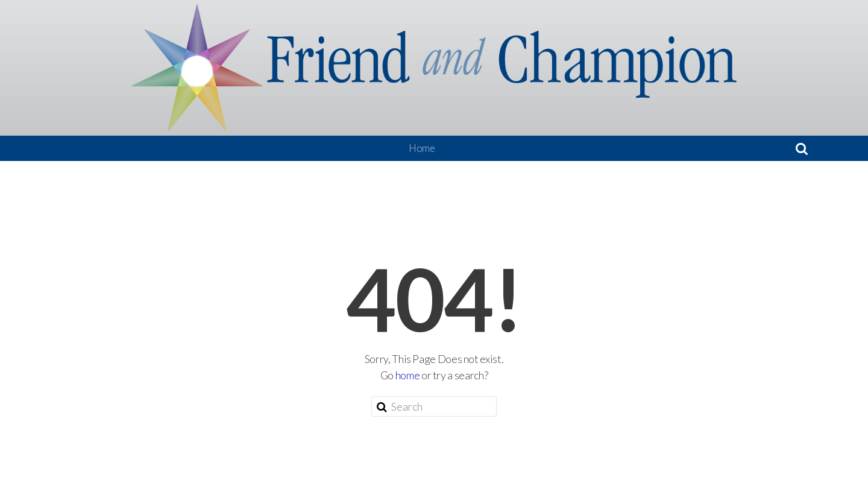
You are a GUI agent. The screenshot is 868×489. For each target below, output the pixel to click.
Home (422, 148)
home (408, 375)
